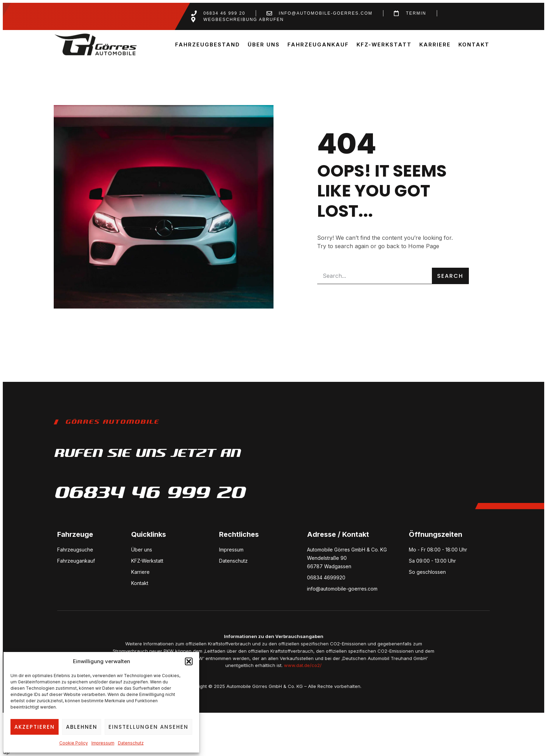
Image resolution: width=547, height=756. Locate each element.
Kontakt (474, 45)
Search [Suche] (450, 276)
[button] (189, 661)
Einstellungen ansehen (148, 727)
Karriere (435, 45)
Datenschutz (131, 743)
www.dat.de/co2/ (303, 665)
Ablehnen (82, 727)
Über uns (264, 45)
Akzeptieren (35, 727)
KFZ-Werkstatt (384, 45)
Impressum (103, 743)
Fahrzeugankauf (318, 45)
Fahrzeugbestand (208, 45)
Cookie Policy (74, 743)
